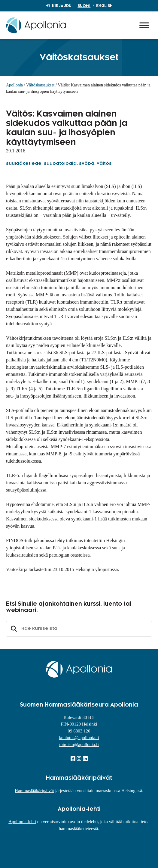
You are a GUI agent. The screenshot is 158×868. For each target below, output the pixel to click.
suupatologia (60, 164)
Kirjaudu (62, 6)
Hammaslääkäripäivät (34, 791)
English (104, 6)
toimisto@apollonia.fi (79, 745)
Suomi (84, 6)
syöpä (87, 164)
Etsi (13, 629)
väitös (104, 164)
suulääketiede (24, 164)
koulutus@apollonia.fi (79, 738)
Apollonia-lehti (22, 822)
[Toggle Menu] (144, 25)
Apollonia (14, 85)
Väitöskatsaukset (40, 85)
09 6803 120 (79, 731)
